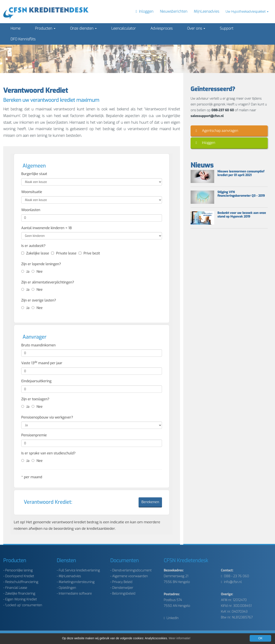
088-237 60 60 (223, 110)
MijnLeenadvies (206, 11)
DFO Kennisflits (23, 39)
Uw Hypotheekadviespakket (247, 12)
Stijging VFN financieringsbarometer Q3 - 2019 (241, 194)
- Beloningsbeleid (123, 594)
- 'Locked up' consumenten (23, 605)
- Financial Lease (15, 588)
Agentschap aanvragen (217, 131)
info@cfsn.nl (231, 582)
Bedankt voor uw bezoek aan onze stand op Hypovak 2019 (242, 215)
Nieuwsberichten (174, 11)
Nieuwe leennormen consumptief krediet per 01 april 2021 (241, 174)
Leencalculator (124, 28)
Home (15, 28)
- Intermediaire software (74, 594)
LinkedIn (171, 618)
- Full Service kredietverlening (78, 570)
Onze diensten (83, 28)
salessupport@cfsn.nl (207, 116)
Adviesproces (161, 28)
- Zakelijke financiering (19, 594)
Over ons (196, 28)
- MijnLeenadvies (69, 576)
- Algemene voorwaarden (129, 576)
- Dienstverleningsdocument (131, 570)
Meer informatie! (180, 638)
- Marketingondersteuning (76, 582)
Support (227, 28)
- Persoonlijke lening (18, 570)
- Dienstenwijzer (122, 588)
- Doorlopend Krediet (19, 576)
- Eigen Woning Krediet (20, 599)
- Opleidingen (66, 588)
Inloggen (205, 143)
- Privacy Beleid (121, 582)
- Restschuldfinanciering (21, 582)
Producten (45, 28)
